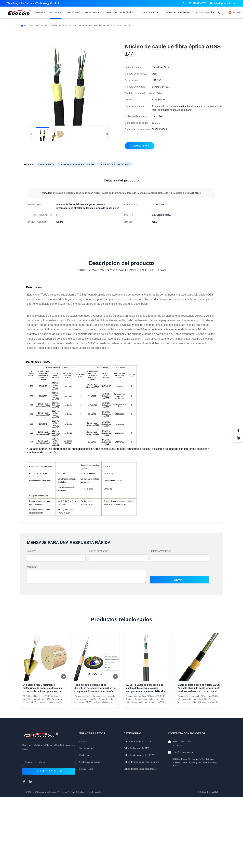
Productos (56, 12)
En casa (40, 12)
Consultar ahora (140, 146)
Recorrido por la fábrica (120, 12)
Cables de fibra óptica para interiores (141, 769)
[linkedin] (31, 782)
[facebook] (24, 782)
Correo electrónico (99, 551)
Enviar (179, 580)
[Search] (220, 13)
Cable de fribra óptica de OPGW (139, 755)
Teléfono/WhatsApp (161, 551)
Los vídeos (73, 12)
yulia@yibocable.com (225, 3)
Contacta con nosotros (177, 12)
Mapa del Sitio (86, 769)
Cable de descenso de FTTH (137, 748)
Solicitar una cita (205, 12)
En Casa (29, 26)
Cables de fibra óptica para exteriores (141, 762)
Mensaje (32, 567)
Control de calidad (149, 12)
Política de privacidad (209, 792)
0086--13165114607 (183, 742)
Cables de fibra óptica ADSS (66, 26)
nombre (32, 551)
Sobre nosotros (93, 12)
